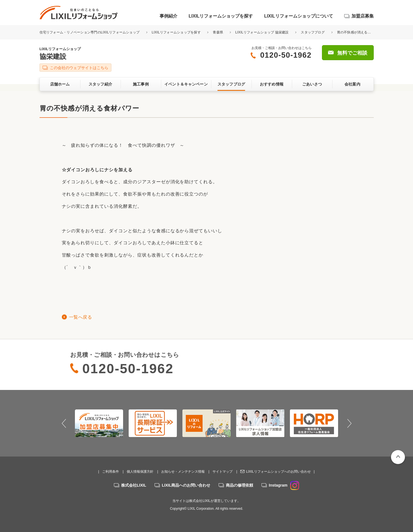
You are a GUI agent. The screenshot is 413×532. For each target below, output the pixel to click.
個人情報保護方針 (140, 472)
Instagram (284, 485)
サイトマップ (223, 472)
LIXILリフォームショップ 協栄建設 (262, 32)
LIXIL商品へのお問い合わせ (186, 485)
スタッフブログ (313, 32)
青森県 (218, 32)
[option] (99, 423)
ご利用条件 (111, 472)
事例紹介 (168, 16)
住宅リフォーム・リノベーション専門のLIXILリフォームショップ (90, 32)
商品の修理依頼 (240, 485)
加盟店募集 (363, 16)
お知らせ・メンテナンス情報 (183, 472)
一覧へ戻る (81, 317)
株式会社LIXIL (134, 485)
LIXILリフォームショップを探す (221, 16)
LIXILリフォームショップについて (298, 16)
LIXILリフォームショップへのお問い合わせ (278, 472)
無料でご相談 (352, 53)
